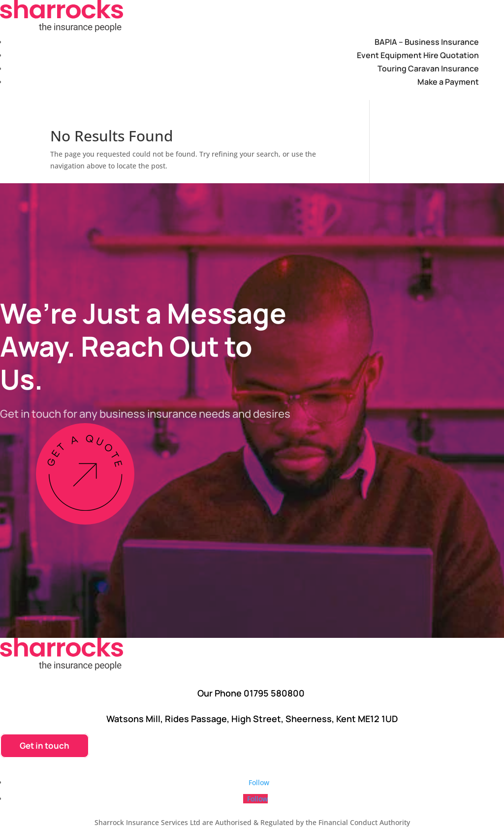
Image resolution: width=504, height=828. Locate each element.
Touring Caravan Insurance (428, 68)
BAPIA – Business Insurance (427, 42)
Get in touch (45, 745)
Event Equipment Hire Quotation (418, 55)
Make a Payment (448, 82)
